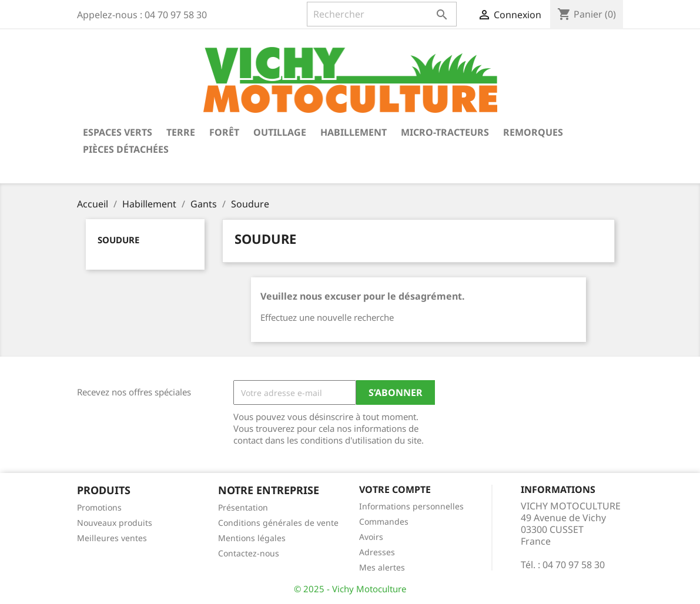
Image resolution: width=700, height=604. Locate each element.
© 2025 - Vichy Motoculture (350, 589)
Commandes (384, 521)
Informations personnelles (411, 506)
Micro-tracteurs (445, 132)
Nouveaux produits (115, 523)
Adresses (377, 552)
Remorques (533, 132)
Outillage (280, 132)
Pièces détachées (126, 149)
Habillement (354, 132)
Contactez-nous (249, 553)
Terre (181, 132)
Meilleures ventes (112, 538)
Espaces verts (118, 132)
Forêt (224, 132)
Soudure (118, 240)
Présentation (243, 507)
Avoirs (371, 537)
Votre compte (395, 489)
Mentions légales (252, 538)
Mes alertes (382, 567)
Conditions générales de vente (278, 523)
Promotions (99, 507)
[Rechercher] (382, 14)
